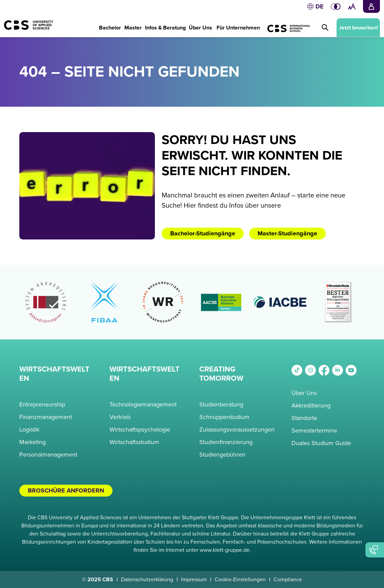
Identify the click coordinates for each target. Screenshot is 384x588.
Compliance (288, 580)
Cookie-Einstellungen (240, 580)
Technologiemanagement (143, 404)
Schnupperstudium (224, 417)
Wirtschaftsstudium (134, 442)
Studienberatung (221, 404)
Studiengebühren (222, 455)
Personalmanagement (48, 455)
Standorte (304, 418)
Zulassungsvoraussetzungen (237, 429)
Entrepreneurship (42, 404)
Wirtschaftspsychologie (140, 429)
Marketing (33, 442)
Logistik (29, 429)
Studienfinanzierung (226, 442)
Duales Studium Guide (321, 443)
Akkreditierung (311, 405)
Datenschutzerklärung (147, 580)
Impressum (194, 580)
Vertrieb (120, 417)
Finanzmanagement (46, 417)
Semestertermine (314, 430)
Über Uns (304, 393)
